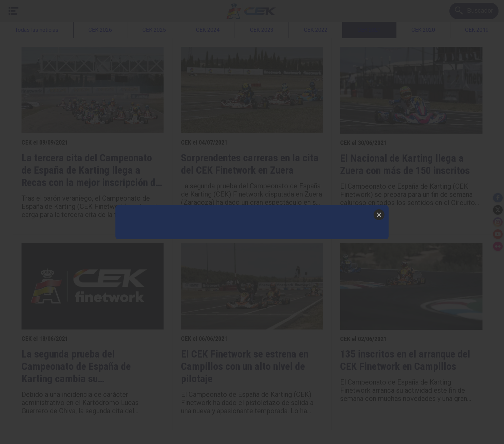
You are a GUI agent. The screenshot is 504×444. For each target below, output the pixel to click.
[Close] (379, 215)
